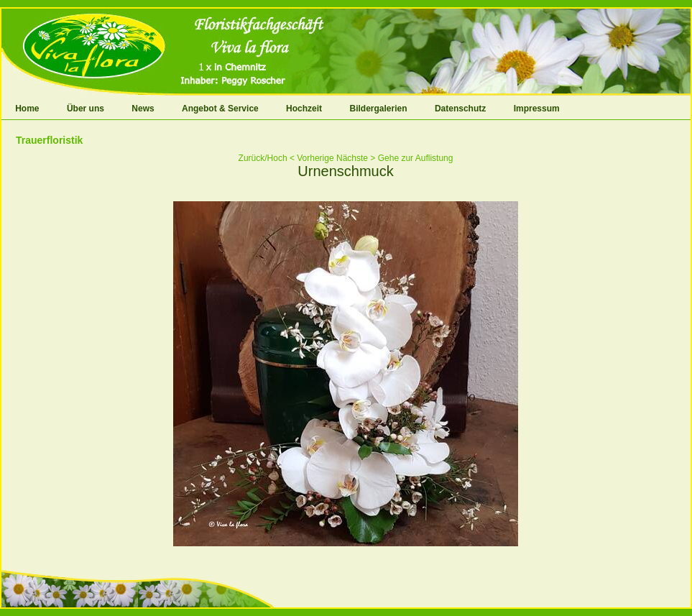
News (143, 109)
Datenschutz (460, 109)
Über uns (86, 109)
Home (27, 109)
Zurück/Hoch (263, 158)
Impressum (537, 109)
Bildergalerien (379, 109)
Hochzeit (304, 109)
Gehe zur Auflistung (416, 158)
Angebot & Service (220, 109)
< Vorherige (312, 158)
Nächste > (356, 158)
